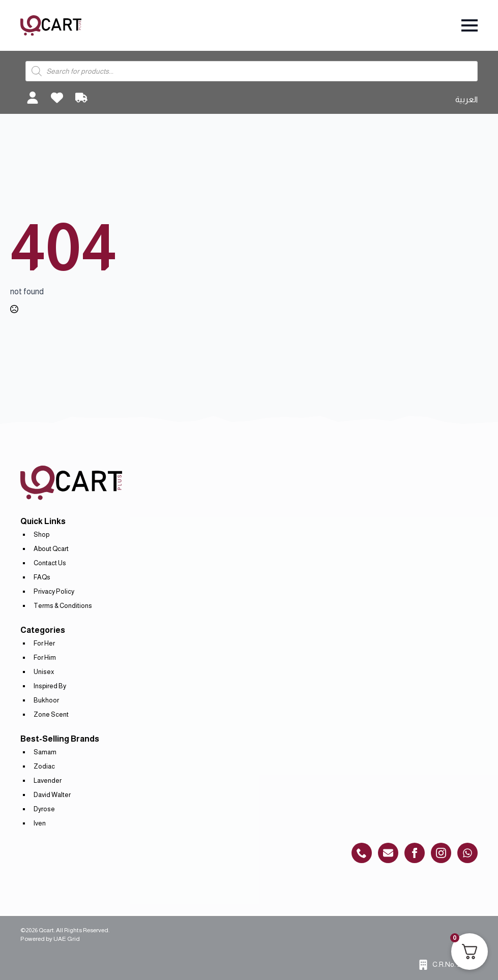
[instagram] (441, 853)
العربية (466, 99)
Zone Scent (51, 714)
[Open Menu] (470, 25)
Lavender (48, 780)
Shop (41, 534)
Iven (40, 823)
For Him (45, 657)
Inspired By (50, 686)
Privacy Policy (54, 591)
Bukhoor (46, 700)
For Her (44, 643)
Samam (45, 752)
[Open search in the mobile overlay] (252, 71)
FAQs (42, 577)
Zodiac (44, 766)
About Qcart (51, 549)
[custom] (362, 853)
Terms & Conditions (63, 606)
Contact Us (50, 563)
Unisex (44, 672)
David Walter (52, 795)
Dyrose (44, 809)
